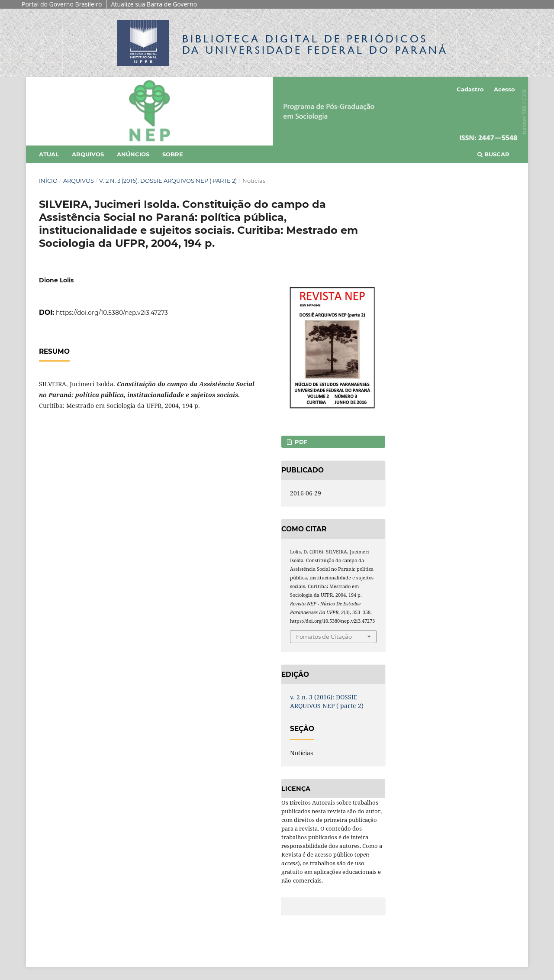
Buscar (493, 154)
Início (48, 181)
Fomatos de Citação (324, 637)
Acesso (504, 89)
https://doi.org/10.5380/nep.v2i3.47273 (112, 313)
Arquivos (88, 154)
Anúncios (133, 154)
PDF (300, 442)
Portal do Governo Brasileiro (62, 4)
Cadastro (470, 89)
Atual (49, 154)
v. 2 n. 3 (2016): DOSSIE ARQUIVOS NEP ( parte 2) (168, 181)
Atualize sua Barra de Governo (154, 4)
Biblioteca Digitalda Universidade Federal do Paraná (315, 44)
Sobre (173, 154)
